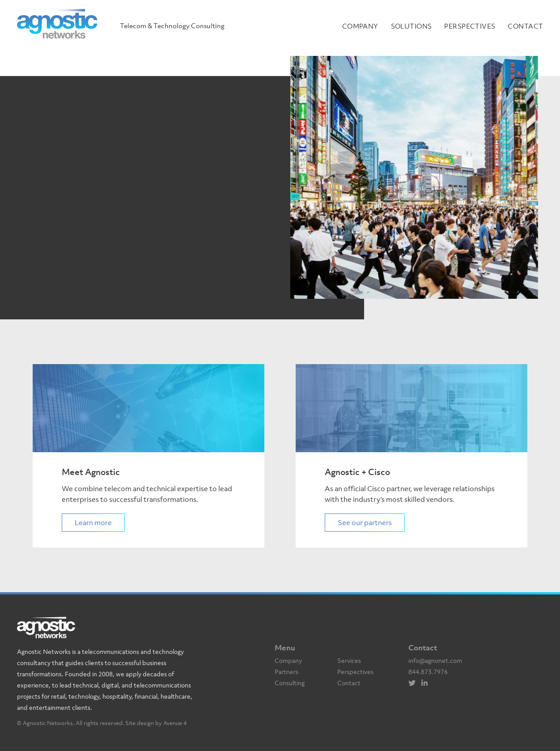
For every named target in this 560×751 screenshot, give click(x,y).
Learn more (93, 522)
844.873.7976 (428, 672)
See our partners (365, 522)
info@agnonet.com (435, 660)
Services (349, 660)
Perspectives (470, 26)
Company (360, 26)
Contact (525, 26)
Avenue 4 (175, 723)
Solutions (412, 26)
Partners (286, 672)
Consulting (290, 683)
